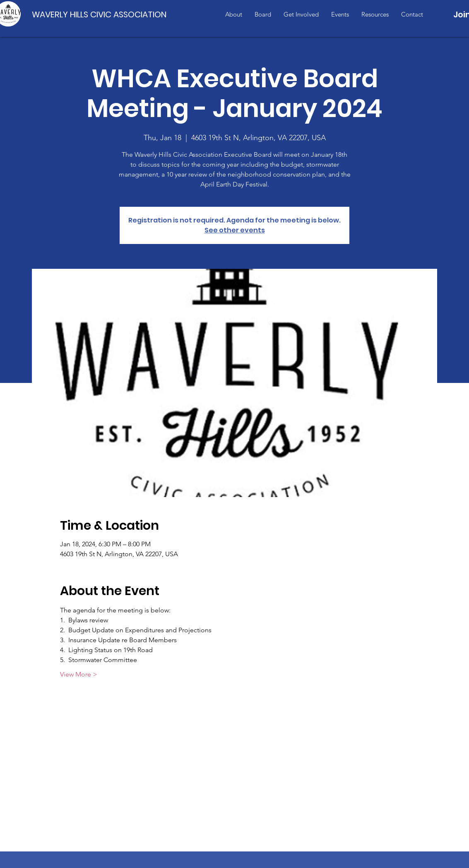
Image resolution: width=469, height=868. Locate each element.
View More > (79, 674)
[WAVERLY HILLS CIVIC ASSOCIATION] (101, 14)
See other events (235, 230)
